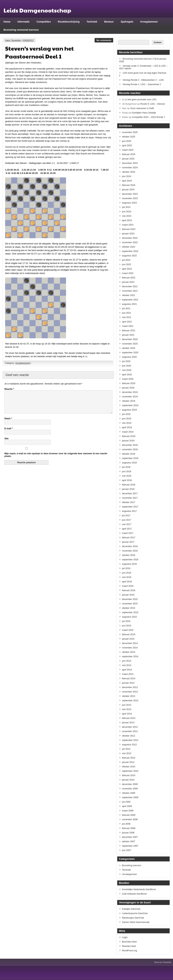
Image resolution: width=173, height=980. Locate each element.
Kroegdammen (149, 22)
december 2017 (130, 493)
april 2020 (127, 375)
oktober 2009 (129, 793)
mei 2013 (127, 709)
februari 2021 (129, 330)
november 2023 (130, 198)
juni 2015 (127, 626)
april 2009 (127, 806)
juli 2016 (126, 568)
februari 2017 (129, 537)
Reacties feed (129, 946)
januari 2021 (128, 335)
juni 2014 (127, 661)
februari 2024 (129, 185)
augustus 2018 (129, 463)
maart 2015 (128, 630)
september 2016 (130, 560)
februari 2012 (129, 758)
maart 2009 (128, 811)
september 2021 (130, 300)
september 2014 (130, 656)
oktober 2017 (129, 502)
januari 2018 (128, 489)
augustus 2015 (129, 617)
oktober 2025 (129, 137)
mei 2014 (127, 665)
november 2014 (130, 648)
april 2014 (127, 670)
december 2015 (130, 599)
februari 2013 (129, 718)
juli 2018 (126, 467)
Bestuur (109, 22)
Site (6, 443)
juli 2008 (126, 824)
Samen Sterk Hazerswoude (136, 922)
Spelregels (127, 22)
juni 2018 (127, 471)
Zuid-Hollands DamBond (134, 894)
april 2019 (127, 427)
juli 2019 (126, 414)
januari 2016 (128, 595)
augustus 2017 (129, 511)
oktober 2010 (129, 767)
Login (125, 937)
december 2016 (130, 546)
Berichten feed (129, 942)
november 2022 (130, 242)
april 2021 (127, 322)
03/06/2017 (28, 40)
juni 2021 (127, 313)
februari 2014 (129, 678)
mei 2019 (127, 423)
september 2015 (130, 612)
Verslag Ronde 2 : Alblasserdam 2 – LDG (143, 80)
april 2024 (127, 181)
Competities (44, 22)
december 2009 (130, 784)
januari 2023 (128, 234)
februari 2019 (129, 436)
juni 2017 (127, 520)
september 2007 (130, 846)
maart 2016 (128, 586)
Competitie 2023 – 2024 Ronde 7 (148, 117)
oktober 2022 (129, 247)
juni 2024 (127, 176)
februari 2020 (129, 383)
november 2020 (130, 344)
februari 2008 (129, 828)
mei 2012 (127, 753)
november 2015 (130, 604)
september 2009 (130, 797)
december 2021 (130, 286)
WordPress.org (129, 950)
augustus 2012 (129, 745)
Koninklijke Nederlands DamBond (139, 889)
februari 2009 (129, 815)
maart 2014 (128, 674)
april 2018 (127, 480)
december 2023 (130, 194)
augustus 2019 (129, 410)
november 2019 (130, 397)
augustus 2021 (129, 304)
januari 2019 (128, 441)
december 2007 (130, 837)
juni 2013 (127, 705)
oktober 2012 (129, 736)
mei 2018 (127, 476)
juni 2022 (127, 264)
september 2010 (130, 771)
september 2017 (130, 507)
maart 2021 (128, 326)
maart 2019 (128, 432)
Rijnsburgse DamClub (133, 918)
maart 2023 (128, 225)
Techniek (92, 22)
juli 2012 (126, 749)
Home (7, 22)
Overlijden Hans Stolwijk (144, 113)
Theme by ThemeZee (163, 962)
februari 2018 (129, 485)
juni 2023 (127, 212)
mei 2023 (127, 216)
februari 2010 (129, 775)
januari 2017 (128, 542)
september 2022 (130, 251)
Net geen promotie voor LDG (142, 99)
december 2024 (130, 163)
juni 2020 (127, 366)
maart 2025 (128, 150)
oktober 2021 (129, 295)
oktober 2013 (129, 696)
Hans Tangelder (13, 40)
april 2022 (127, 269)
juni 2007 (127, 850)
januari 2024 (128, 189)
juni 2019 (127, 419)
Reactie (9, 389)
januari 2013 (128, 722)
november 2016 (130, 551)
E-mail (9, 433)
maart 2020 (128, 379)
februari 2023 (129, 229)
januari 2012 (128, 762)
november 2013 (130, 692)
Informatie (23, 22)
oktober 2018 (129, 454)
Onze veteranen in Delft (142, 108)
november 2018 (130, 449)
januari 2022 (128, 282)
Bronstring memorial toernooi (21, 30)
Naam (8, 423)
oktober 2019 (129, 401)
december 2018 (130, 445)
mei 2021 (127, 317)
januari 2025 (128, 159)
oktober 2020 (129, 348)
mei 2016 (127, 577)
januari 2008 (128, 833)
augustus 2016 (129, 564)
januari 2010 (128, 780)
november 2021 (130, 291)
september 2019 (130, 405)
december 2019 (130, 392)
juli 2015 (126, 621)
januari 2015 (128, 639)
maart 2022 (128, 273)
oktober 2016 (129, 555)
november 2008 (130, 819)
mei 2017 (127, 524)
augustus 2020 (129, 357)
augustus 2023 (129, 203)
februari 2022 (129, 278)
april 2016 (127, 582)
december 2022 (130, 238)
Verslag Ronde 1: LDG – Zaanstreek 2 (142, 84)
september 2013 (130, 700)
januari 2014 (128, 683)
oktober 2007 (129, 841)
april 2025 (127, 145)
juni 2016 (127, 573)
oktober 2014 (129, 652)
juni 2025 (127, 141)
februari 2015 (129, 634)
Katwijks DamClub (131, 909)
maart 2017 (128, 533)
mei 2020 (127, 370)
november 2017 (130, 498)
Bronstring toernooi (132, 865)
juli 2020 (126, 361)
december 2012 (130, 727)
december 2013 (130, 687)
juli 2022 (126, 260)
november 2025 (130, 132)
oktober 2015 (129, 608)
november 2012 (130, 731)
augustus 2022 (129, 256)
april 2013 (127, 714)
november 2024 (130, 167)
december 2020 (130, 339)
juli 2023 (126, 207)
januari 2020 (128, 388)
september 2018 (130, 458)
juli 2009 (126, 802)
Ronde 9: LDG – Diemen (153, 104)
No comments (104, 40)
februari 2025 (129, 154)
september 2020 (130, 352)
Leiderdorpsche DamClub (135, 913)
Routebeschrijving (69, 22)
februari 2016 (129, 590)
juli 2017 (126, 515)
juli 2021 (126, 308)
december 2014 (130, 643)
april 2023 (127, 220)
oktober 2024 (129, 172)
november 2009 (130, 789)
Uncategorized (23, 363)
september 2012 (130, 740)
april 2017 (127, 529)
